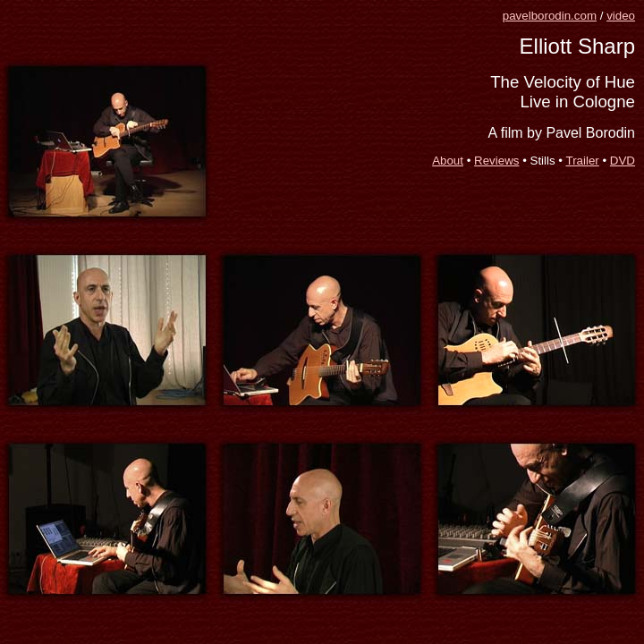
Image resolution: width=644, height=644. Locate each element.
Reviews (496, 161)
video (621, 16)
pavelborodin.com (550, 16)
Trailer (583, 161)
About (448, 161)
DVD (623, 161)
